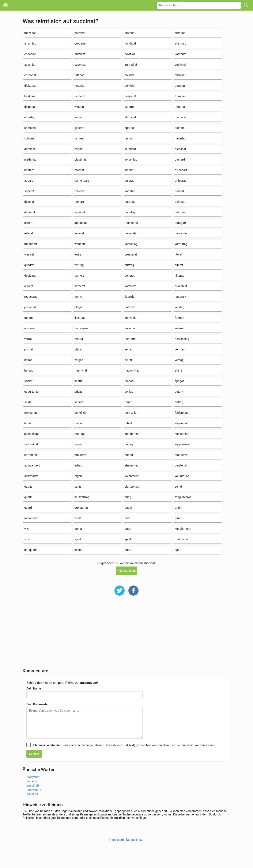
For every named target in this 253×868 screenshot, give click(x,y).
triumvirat (81, 370)
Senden (34, 754)
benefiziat (81, 413)
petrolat (180, 86)
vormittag (181, 244)
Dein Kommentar (37, 704)
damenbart (82, 181)
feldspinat (181, 413)
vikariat (79, 107)
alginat (29, 286)
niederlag (30, 160)
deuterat (80, 96)
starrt (178, 370)
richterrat (131, 339)
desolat (29, 202)
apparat (29, 181)
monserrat (131, 223)
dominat (30, 149)
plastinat (80, 160)
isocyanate (34, 790)
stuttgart (180, 223)
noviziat (130, 54)
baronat (130, 202)
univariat (30, 328)
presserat (131, 254)
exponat (80, 212)
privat (78, 392)
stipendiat (181, 423)
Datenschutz (134, 840)
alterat (179, 265)
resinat (129, 138)
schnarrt (30, 138)
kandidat (130, 43)
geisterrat (181, 465)
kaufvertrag (82, 497)
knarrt (78, 381)
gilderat (79, 128)
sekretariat (31, 476)
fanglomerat (183, 497)
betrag (129, 444)
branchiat (181, 286)
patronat (80, 33)
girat (178, 518)
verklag (179, 307)
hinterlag (180, 138)
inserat (129, 170)
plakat (78, 349)
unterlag (30, 117)
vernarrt (80, 117)
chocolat (30, 54)
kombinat (31, 128)
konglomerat (183, 529)
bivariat (129, 75)
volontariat (132, 476)
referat (29, 233)
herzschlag (182, 339)
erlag (128, 497)
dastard (180, 160)
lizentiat (80, 318)
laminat (79, 138)
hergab (29, 370)
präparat (180, 181)
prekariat (30, 307)
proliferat (80, 455)
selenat (179, 328)
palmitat (180, 128)
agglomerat (182, 444)
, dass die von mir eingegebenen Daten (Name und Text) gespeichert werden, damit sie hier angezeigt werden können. (124, 745)
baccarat (180, 117)
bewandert (132, 233)
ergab (78, 476)
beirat (128, 360)
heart (78, 518)
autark (179, 392)
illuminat (130, 149)
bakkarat (30, 96)
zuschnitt (33, 786)
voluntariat (182, 476)
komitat (130, 191)
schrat (28, 381)
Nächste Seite (127, 571)
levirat (78, 254)
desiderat (30, 276)
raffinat (79, 75)
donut (78, 529)
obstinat (80, 54)
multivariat (182, 539)
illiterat (179, 276)
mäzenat (30, 33)
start (128, 550)
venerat (79, 233)
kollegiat (130, 328)
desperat (130, 96)
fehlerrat (80, 191)
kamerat (80, 286)
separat (29, 191)
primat (29, 349)
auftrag (129, 265)
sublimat (180, 65)
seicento (32, 781)
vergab (79, 360)
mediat (79, 423)
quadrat (29, 265)
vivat (27, 529)
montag (79, 434)
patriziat (130, 307)
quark (28, 497)
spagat (179, 381)
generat (130, 276)
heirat (28, 360)
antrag (179, 402)
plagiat (79, 307)
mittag (79, 339)
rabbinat (180, 75)
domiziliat (131, 413)
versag (179, 360)
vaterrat (130, 107)
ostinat (79, 149)
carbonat (30, 75)
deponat (30, 212)
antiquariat (31, 550)
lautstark (180, 297)
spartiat (130, 128)
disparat (30, 107)
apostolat (81, 223)
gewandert (182, 233)
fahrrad (179, 318)
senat (178, 487)
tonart (129, 402)
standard (180, 43)
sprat (78, 539)
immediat (131, 65)
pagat (128, 508)
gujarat (129, 181)
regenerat (31, 297)
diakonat (30, 86)
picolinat (180, 149)
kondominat (132, 434)
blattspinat (132, 487)
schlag (129, 392)
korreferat (31, 455)
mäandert (31, 244)
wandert (80, 244)
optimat (29, 318)
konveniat (131, 318)
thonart (79, 202)
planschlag (31, 434)
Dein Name (34, 688)
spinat (78, 444)
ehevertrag (132, 465)
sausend (32, 794)
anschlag (30, 43)
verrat (28, 339)
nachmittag (132, 370)
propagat (80, 43)
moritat (79, 170)
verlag (129, 349)
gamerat (80, 276)
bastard (29, 170)
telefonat (181, 212)
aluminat (130, 117)
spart (178, 550)
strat (27, 539)
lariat (28, 423)
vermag (180, 349)
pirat (128, 518)
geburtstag (31, 392)
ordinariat (31, 413)
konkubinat (182, 434)
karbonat (180, 54)
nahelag (130, 212)
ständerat (181, 455)
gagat (28, 487)
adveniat (30, 65)
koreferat (131, 286)
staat (128, 529)
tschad (129, 381)
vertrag (79, 265)
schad (78, 550)
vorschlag (131, 244)
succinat (80, 65)
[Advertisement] (126, 635)
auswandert (32, 465)
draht (178, 508)
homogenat (82, 328)
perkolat (130, 86)
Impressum (116, 840)
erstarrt (129, 33)
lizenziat (130, 297)
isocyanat (33, 777)
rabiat (128, 423)
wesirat (29, 254)
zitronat (180, 33)
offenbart (181, 170)
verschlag (131, 160)
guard (28, 508)
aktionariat (31, 518)
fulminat (180, 96)
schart (79, 402)
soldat (28, 402)
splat (128, 539)
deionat (180, 202)
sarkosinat (31, 444)
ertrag (78, 465)
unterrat (180, 107)
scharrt (29, 223)
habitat (179, 191)
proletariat (81, 508)
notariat (79, 86)
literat (178, 254)
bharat (129, 455)
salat (78, 487)
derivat (79, 297)
